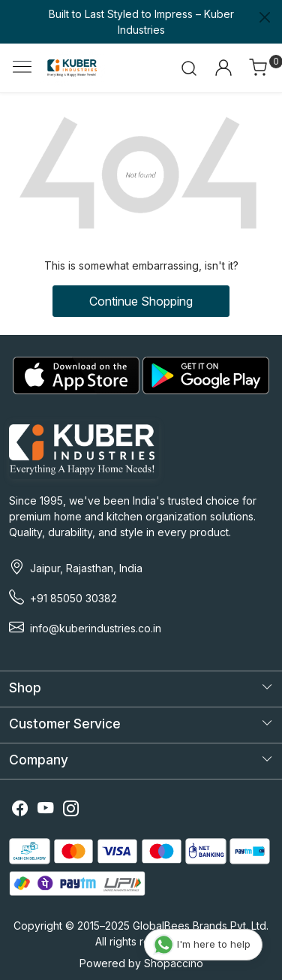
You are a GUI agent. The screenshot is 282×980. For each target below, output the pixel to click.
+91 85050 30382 (73, 598)
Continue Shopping (141, 301)
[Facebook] (20, 810)
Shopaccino (174, 963)
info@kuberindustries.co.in (96, 628)
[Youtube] (46, 810)
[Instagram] (71, 810)
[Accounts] (223, 68)
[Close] (265, 17)
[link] (189, 68)
